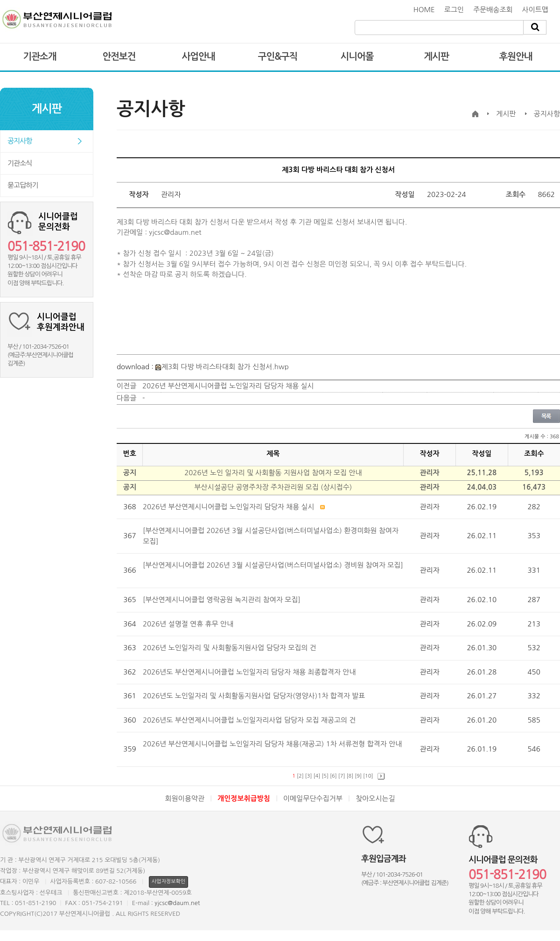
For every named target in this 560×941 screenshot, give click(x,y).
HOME (424, 10)
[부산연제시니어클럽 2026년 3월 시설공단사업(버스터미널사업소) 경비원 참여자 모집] (273, 565)
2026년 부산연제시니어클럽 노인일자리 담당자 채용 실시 (228, 386)
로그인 (454, 10)
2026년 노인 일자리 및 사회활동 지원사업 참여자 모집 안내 (273, 473)
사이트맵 (535, 10)
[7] (342, 776)
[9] (358, 776)
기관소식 (20, 163)
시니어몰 (357, 56)
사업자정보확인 (168, 881)
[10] (368, 776)
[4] (317, 776)
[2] (300, 776)
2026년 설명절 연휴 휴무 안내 (189, 624)
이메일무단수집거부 (313, 798)
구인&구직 (278, 56)
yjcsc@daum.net (177, 903)
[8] (350, 776)
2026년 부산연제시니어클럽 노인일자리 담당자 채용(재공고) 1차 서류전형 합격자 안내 (272, 744)
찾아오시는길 (375, 798)
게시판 (436, 56)
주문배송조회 (493, 10)
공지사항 (20, 141)
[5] (325, 776)
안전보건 (119, 56)
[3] (309, 776)
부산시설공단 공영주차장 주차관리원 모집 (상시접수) (273, 487)
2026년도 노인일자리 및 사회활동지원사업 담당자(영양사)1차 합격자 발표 (255, 696)
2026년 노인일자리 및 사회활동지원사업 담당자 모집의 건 (231, 648)
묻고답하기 (23, 185)
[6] (333, 776)
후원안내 (515, 56)
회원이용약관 (185, 798)
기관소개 (39, 56)
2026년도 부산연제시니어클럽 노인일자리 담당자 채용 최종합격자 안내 (250, 672)
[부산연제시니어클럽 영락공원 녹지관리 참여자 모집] (223, 600)
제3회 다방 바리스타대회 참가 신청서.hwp (222, 367)
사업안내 (198, 56)
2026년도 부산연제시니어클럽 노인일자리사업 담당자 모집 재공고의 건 (250, 720)
